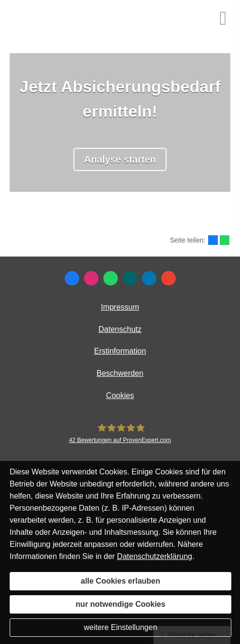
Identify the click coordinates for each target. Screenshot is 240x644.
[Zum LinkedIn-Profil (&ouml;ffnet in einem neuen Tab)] (149, 278)
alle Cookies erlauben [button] (120, 581)
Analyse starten (120, 159)
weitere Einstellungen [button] (120, 627)
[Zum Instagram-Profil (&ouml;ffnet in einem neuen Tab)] (91, 278)
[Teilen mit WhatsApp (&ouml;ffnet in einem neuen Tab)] (225, 240)
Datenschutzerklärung (155, 556)
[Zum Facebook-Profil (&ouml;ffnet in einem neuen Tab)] (72, 278)
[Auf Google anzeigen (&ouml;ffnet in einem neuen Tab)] (169, 278)
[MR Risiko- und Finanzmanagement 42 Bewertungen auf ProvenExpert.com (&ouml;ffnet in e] (120, 433)
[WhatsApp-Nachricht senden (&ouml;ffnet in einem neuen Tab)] (111, 278)
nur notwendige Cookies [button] (121, 604)
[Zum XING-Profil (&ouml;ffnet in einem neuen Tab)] (130, 278)
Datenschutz (120, 329)
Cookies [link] (120, 395)
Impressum (120, 307)
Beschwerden (120, 373)
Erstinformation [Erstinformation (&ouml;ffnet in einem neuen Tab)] (120, 351)
